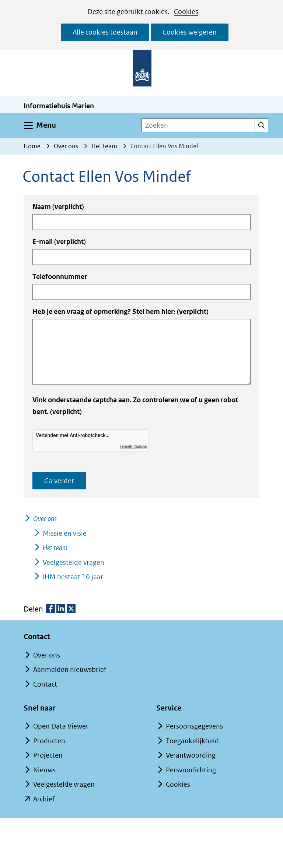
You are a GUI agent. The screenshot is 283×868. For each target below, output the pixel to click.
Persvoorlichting (191, 770)
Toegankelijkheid (192, 741)
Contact (45, 684)
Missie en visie (65, 533)
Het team (55, 548)
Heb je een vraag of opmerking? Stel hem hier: (120, 311)
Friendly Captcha (133, 447)
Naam (58, 207)
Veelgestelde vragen (74, 562)
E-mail (59, 242)
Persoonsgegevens (194, 726)
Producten (49, 741)
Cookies (186, 12)
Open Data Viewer (61, 726)
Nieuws (44, 770)
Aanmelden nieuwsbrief (70, 669)
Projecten (48, 755)
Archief (44, 799)
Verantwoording (191, 755)
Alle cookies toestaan (105, 32)
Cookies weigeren (190, 32)
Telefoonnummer (60, 277)
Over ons (45, 519)
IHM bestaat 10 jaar (73, 577)
